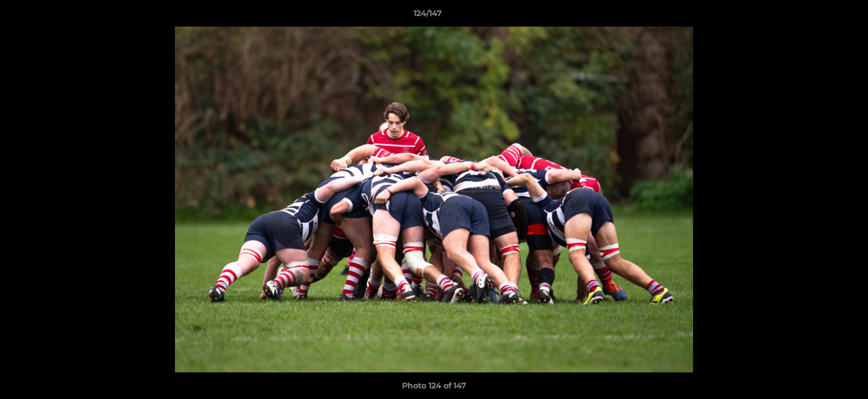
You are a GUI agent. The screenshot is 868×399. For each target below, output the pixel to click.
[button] (821, 16)
